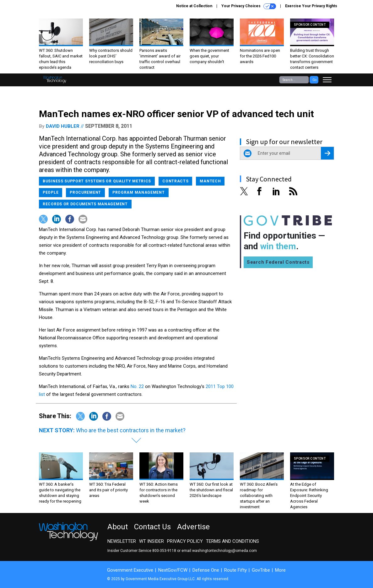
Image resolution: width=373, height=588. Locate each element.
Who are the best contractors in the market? (131, 430)
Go (314, 80)
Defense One (206, 570)
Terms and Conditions (232, 541)
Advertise (193, 527)
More (280, 570)
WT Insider (151, 541)
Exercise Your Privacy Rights (311, 6)
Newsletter (122, 541)
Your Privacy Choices (249, 6)
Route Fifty (235, 570)
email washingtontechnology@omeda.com (219, 551)
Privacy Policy (185, 541)
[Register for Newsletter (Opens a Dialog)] (327, 153)
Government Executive (130, 570)
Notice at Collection (194, 6)
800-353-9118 (164, 551)
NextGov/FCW (173, 570)
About (118, 527)
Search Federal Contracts (278, 262)
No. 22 (137, 386)
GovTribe (261, 570)
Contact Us (152, 527)
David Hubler (63, 126)
